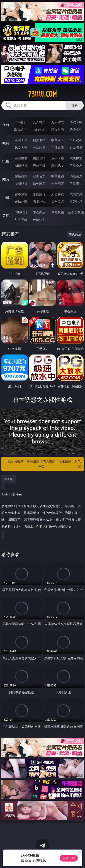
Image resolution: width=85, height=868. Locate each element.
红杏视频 (21, 220)
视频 (6, 143)
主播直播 (58, 148)
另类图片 (76, 184)
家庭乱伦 (39, 194)
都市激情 (21, 194)
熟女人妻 (21, 148)
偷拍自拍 (39, 158)
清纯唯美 (39, 184)
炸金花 (39, 130)
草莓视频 (58, 212)
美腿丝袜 (21, 184)
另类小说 (39, 202)
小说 (6, 197)
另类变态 (76, 166)
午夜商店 (39, 212)
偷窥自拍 (21, 176)
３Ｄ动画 (76, 140)
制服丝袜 (21, 166)
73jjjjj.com (42, 94)
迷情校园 (21, 202)
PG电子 (21, 122)
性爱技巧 (76, 202)
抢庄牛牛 (76, 130)
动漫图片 (76, 176)
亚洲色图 (39, 176)
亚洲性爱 (21, 158)
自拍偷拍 (39, 140)
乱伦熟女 (58, 166)
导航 (6, 215)
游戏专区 (76, 122)
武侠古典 (76, 194)
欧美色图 (58, 176)
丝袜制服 (39, 148)
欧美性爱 (76, 158)
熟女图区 (58, 184)
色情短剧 (39, 220)
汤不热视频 (76, 212)
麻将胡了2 (21, 130)
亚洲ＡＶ (21, 140)
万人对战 (58, 122)
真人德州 (39, 122)
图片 (6, 179)
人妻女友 (58, 194)
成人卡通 (58, 158)
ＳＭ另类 (76, 148)
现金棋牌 (58, 130)
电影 (6, 161)
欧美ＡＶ (58, 140)
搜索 (75, 105)
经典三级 (39, 166)
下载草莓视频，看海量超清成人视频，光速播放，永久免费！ (43, 464)
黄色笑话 (58, 202)
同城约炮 (21, 212)
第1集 (9, 479)
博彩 (6, 125)
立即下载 (69, 858)
